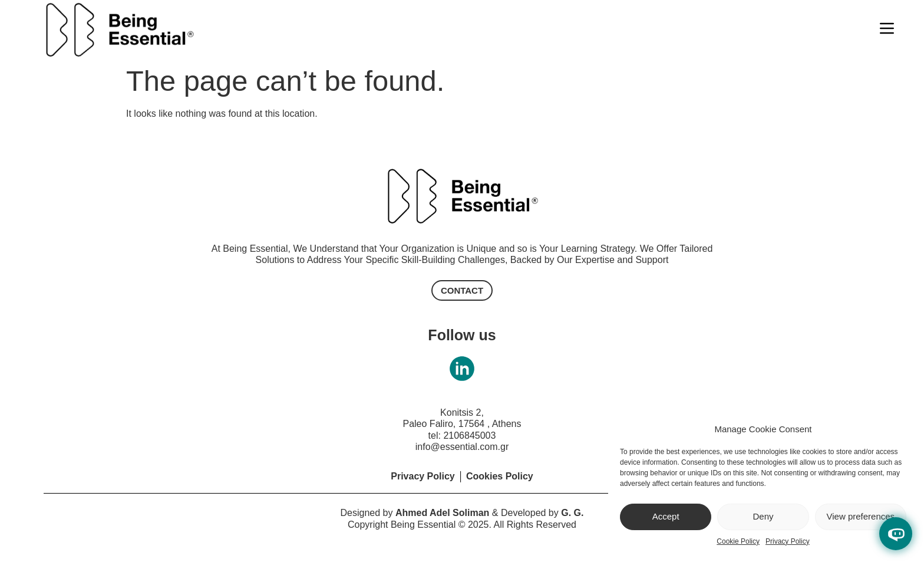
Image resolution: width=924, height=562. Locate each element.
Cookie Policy (738, 541)
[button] (462, 290)
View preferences (861, 516)
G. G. (572, 513)
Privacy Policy (788, 541)
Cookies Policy (500, 476)
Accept (666, 516)
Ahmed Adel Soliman (442, 513)
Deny (763, 516)
